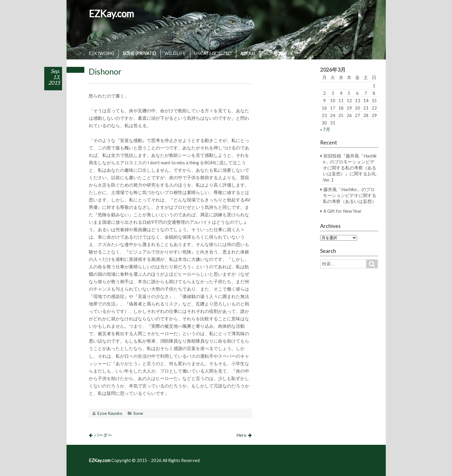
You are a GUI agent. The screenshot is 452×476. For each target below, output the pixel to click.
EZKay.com (111, 14)
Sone (138, 413)
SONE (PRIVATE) (139, 53)
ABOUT (248, 53)
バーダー (103, 435)
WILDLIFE (175, 53)
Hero (241, 435)
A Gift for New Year (343, 211)
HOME (271, 53)
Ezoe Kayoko (110, 413)
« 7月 (325, 129)
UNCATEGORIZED (213, 53)
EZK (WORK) (101, 53)
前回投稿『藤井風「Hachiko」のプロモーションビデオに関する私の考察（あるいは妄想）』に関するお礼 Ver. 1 (350, 168)
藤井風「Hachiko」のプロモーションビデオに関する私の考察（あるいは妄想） (350, 195)
